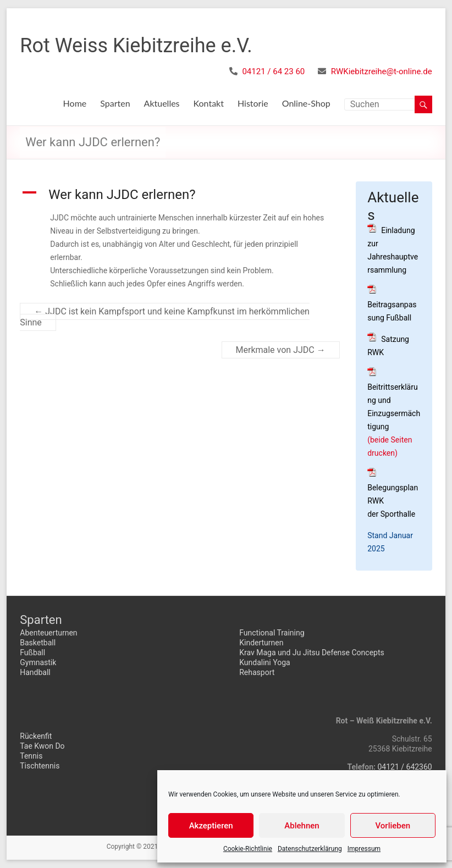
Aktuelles (162, 103)
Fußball (32, 653)
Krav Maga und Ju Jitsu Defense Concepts (312, 653)
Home (75, 103)
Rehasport (257, 672)
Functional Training (272, 633)
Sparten (115, 103)
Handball (35, 672)
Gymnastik (38, 662)
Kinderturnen (261, 643)
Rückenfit (36, 736)
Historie (253, 103)
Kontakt (209, 103)
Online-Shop (306, 103)
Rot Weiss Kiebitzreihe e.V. (136, 46)
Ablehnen (302, 826)
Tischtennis (40, 766)
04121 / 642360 (404, 767)
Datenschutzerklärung (310, 849)
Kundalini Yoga (264, 662)
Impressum (364, 849)
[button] (180, 195)
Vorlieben (393, 826)
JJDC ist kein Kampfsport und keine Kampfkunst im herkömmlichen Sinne (165, 317)
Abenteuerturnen (48, 633)
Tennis (31, 756)
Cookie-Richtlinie (248, 849)
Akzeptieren (211, 826)
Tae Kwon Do (42, 746)
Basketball (38, 643)
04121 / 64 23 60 (273, 71)
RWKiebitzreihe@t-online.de (382, 71)
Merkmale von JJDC (281, 350)
